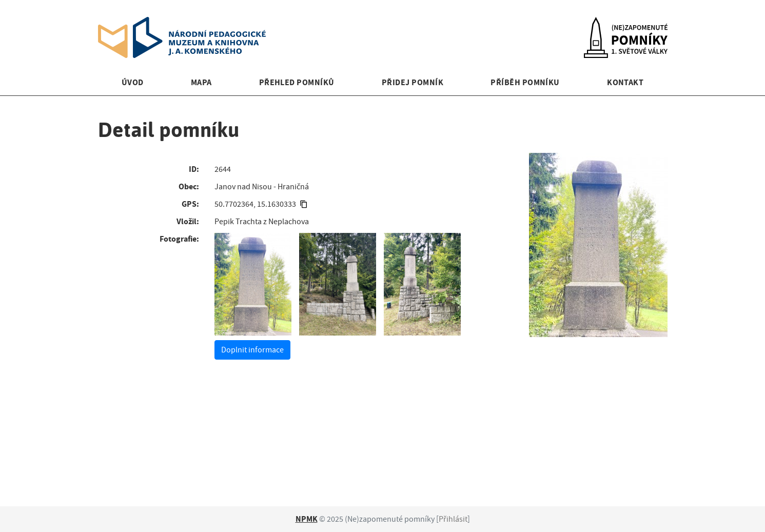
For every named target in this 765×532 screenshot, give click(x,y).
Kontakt (625, 82)
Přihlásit (453, 519)
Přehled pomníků (297, 82)
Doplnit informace (252, 350)
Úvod (133, 82)
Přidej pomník (413, 82)
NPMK (307, 519)
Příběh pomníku (525, 82)
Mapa (201, 82)
